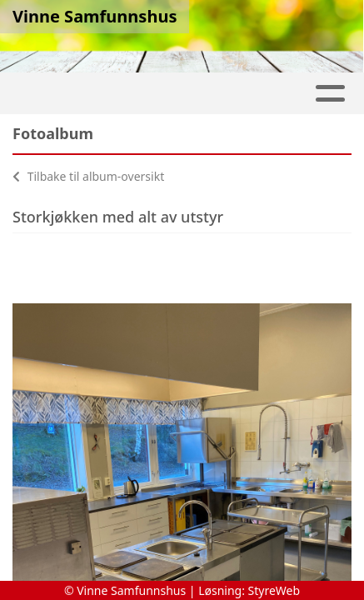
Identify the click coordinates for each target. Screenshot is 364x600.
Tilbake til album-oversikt (88, 176)
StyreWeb (274, 590)
